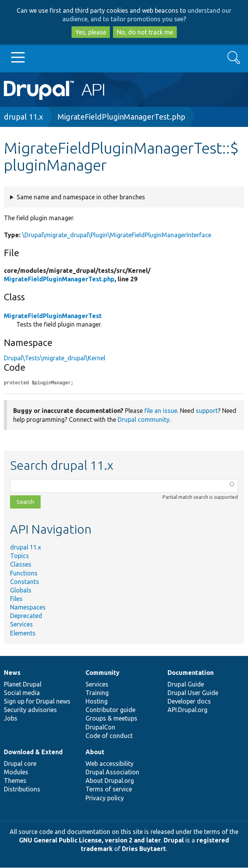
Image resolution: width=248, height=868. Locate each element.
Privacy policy (105, 798)
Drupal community (144, 420)
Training (97, 693)
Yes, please (91, 32)
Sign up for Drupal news (37, 702)
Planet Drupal (23, 685)
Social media (22, 693)
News (12, 673)
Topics (20, 556)
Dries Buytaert (144, 849)
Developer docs (189, 702)
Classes (21, 565)
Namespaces (28, 608)
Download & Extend (33, 752)
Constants (25, 582)
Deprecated (26, 616)
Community (103, 673)
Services (21, 625)
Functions (24, 574)
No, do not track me (145, 32)
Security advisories (30, 710)
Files (16, 599)
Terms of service (109, 789)
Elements (23, 633)
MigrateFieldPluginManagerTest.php (121, 117)
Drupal (174, 841)
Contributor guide (110, 710)
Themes (15, 781)
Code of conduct (109, 736)
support (207, 411)
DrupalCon (100, 728)
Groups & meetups (111, 719)
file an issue (161, 411)
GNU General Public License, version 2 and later (90, 841)
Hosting (97, 702)
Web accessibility (109, 764)
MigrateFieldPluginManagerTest (53, 316)
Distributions (22, 789)
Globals (21, 591)
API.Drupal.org (187, 710)
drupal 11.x (23, 117)
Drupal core (20, 764)
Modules (16, 772)
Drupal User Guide (193, 693)
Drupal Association (112, 772)
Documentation (191, 673)
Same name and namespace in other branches (81, 197)
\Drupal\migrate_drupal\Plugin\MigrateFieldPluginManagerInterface (117, 235)
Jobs (11, 719)
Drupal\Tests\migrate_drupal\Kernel (55, 358)
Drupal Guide (186, 685)
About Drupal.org (110, 781)
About (95, 752)
